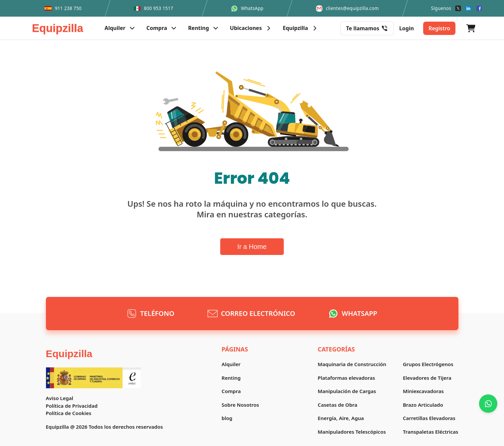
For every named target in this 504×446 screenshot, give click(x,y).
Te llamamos (367, 28)
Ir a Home (252, 247)
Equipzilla (69, 354)
